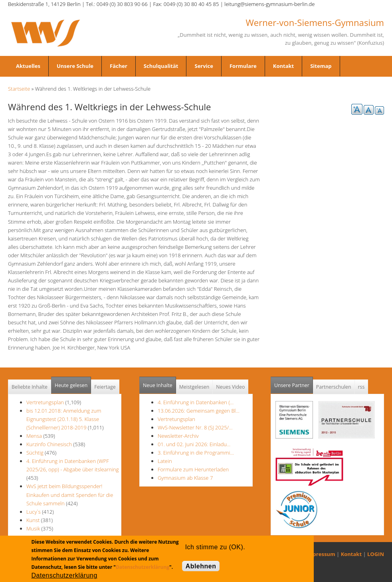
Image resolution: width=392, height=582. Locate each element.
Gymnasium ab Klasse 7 (185, 478)
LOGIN (376, 554)
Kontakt (283, 66)
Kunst (33, 520)
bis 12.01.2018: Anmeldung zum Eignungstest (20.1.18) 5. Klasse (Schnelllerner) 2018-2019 (64, 419)
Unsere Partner (294, 383)
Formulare (243, 66)
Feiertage (105, 387)
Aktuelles (28, 66)
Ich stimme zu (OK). (215, 547)
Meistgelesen (194, 387)
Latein (165, 461)
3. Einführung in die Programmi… (196, 453)
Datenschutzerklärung (143, 567)
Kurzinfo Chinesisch (49, 444)
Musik (33, 528)
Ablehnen (201, 566)
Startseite (19, 89)
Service (204, 66)
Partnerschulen (334, 387)
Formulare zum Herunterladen (193, 469)
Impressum (321, 554)
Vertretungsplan (45, 402)
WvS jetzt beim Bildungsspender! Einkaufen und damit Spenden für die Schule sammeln (70, 495)
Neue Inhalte (158, 385)
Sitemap (321, 66)
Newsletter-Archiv (178, 436)
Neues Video (230, 387)
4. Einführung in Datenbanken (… (196, 402)
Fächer (119, 66)
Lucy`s (34, 512)
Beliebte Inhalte (30, 387)
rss (361, 387)
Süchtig (36, 453)
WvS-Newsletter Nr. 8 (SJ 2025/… (195, 427)
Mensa (34, 436)
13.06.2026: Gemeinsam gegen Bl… (199, 411)
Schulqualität (161, 66)
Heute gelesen (71, 385)
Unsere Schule (75, 66)
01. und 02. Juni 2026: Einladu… (194, 444)
